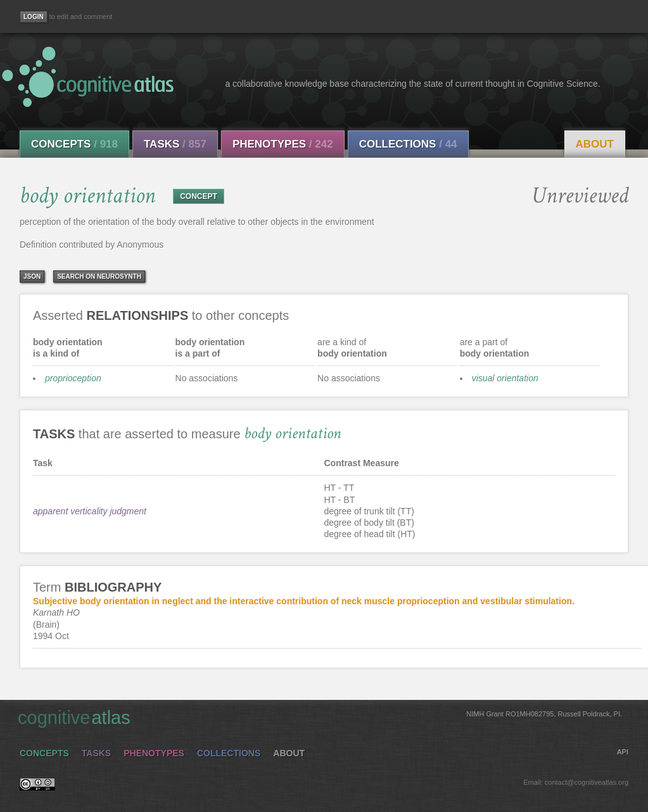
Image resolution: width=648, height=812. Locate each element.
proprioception (73, 378)
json (32, 276)
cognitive (320, 717)
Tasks (175, 144)
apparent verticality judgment (90, 511)
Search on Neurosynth (99, 276)
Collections (408, 144)
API (623, 752)
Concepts (74, 144)
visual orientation (505, 378)
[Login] (34, 17)
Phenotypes (283, 144)
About (595, 144)
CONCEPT (199, 196)
